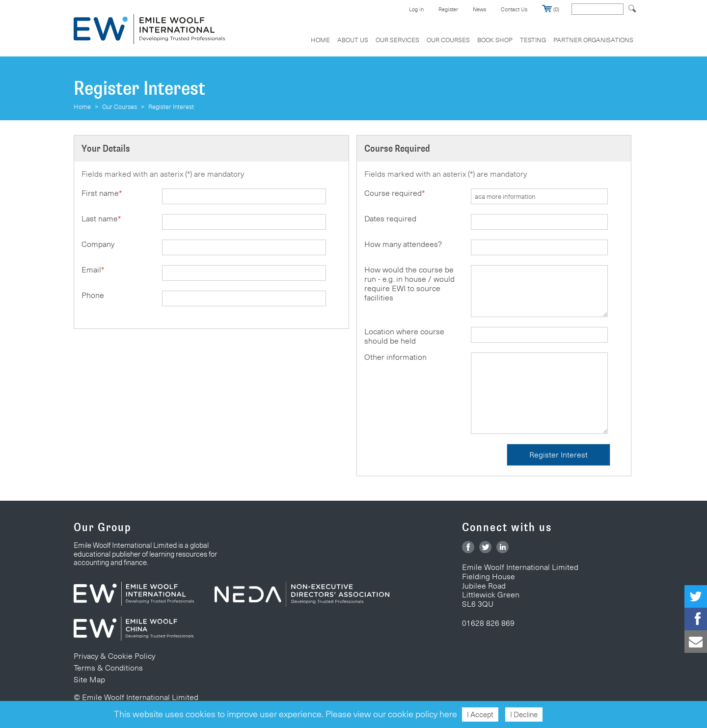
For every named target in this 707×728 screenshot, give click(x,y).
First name (102, 193)
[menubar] (468, 45)
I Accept (480, 715)
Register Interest (171, 107)
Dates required (390, 219)
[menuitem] (320, 45)
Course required (394, 193)
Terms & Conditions (108, 668)
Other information (395, 357)
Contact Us (514, 9)
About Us (353, 40)
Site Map (89, 680)
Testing (533, 40)
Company (98, 244)
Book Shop (495, 40)
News (479, 9)
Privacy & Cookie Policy (114, 656)
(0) (551, 9)
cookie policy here (422, 714)
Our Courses (448, 40)
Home (320, 40)
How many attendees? (403, 244)
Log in (416, 9)
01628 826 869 (488, 623)
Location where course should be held (404, 336)
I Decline (524, 715)
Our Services (397, 40)
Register (448, 9)
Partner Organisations (593, 40)
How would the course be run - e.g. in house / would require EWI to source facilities (409, 284)
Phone (93, 295)
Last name (101, 219)
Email (93, 270)
